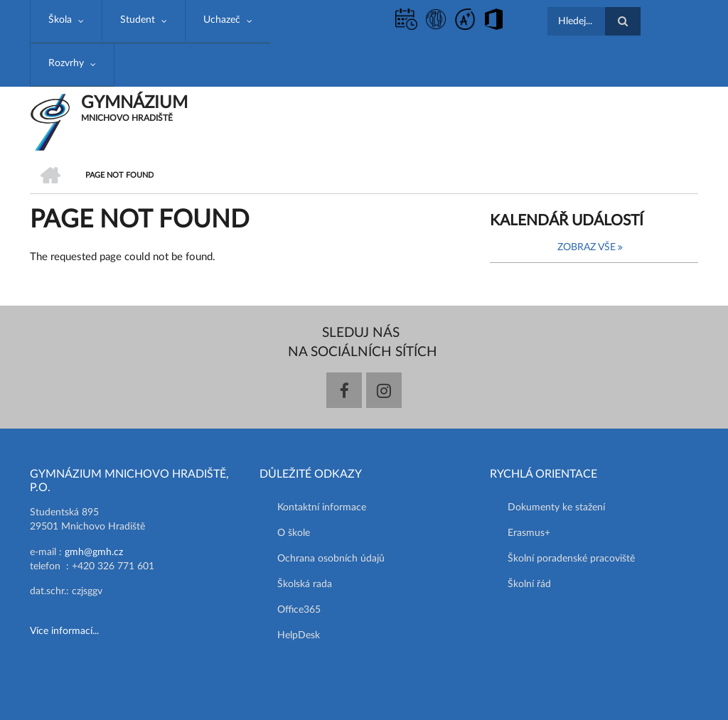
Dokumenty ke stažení (556, 507)
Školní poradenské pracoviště (571, 559)
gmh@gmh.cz (94, 552)
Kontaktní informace (322, 507)
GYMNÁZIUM (134, 103)
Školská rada (305, 584)
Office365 (299, 610)
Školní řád (529, 584)
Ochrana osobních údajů (331, 559)
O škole (294, 533)
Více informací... (64, 631)
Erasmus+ (529, 533)
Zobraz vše (587, 247)
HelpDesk (299, 635)
